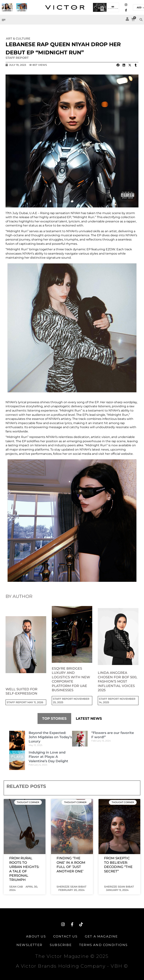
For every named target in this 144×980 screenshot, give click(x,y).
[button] (118, 65)
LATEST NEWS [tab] (89, 719)
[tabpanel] (72, 750)
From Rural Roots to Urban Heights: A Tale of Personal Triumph (24, 869)
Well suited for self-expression (21, 691)
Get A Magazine (101, 936)
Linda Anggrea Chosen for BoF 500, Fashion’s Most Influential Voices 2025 (117, 681)
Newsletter (29, 945)
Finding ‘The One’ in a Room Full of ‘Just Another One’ (71, 865)
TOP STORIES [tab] (54, 719)
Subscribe (61, 945)
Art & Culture (18, 39)
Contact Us (65, 936)
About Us (36, 936)
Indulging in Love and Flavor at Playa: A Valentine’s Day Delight (48, 757)
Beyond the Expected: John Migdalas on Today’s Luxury (50, 737)
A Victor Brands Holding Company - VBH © (72, 966)
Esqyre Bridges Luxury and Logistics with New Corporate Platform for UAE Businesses (71, 679)
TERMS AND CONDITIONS (103, 945)
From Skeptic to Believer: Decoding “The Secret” (118, 865)
